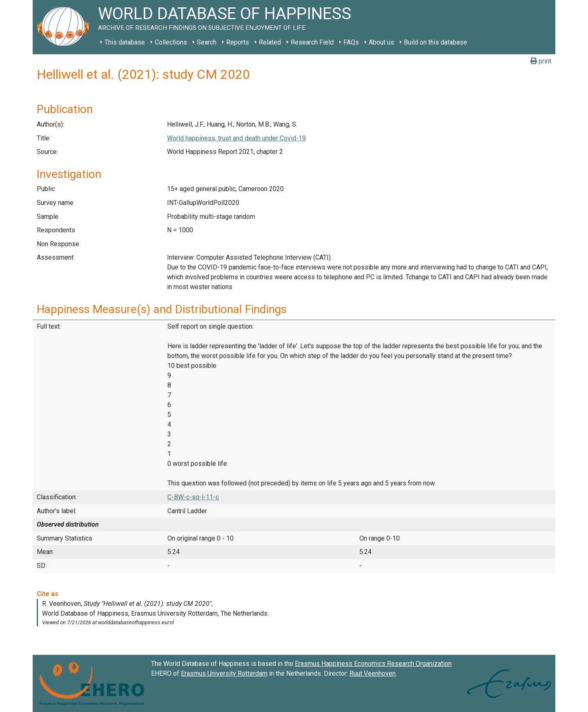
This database (125, 42)
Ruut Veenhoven (373, 673)
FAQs (351, 42)
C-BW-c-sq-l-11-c (193, 497)
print (541, 61)
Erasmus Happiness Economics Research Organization (373, 664)
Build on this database (435, 42)
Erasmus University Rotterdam (224, 673)
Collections (171, 42)
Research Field (312, 42)
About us (381, 42)
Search (207, 42)
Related (270, 42)
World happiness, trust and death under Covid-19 (236, 138)
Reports (238, 42)
